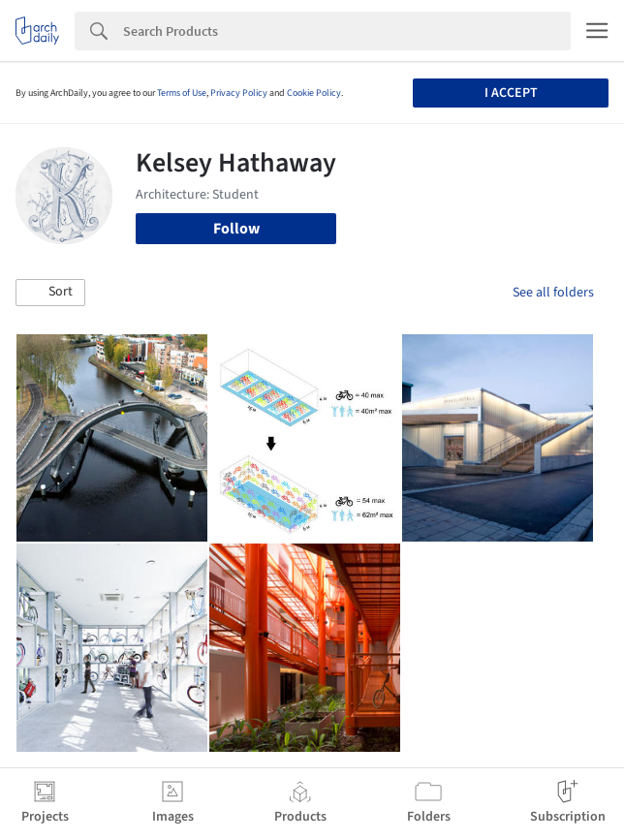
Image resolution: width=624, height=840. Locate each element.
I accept (511, 93)
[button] (50, 293)
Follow (236, 229)
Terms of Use (182, 93)
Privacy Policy (239, 93)
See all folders (553, 293)
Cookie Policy (314, 93)
